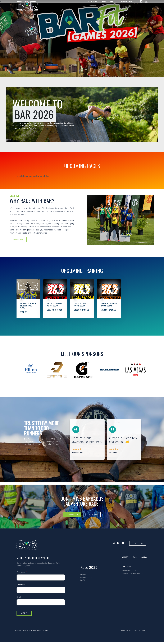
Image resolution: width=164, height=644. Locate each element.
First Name (21, 574)
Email (19, 599)
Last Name (21, 586)
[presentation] (21, 380)
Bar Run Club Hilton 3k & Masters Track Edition (28, 313)
